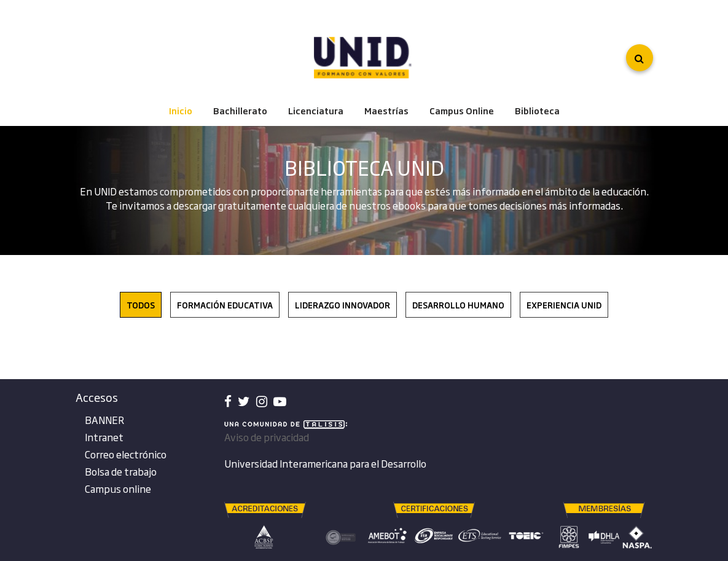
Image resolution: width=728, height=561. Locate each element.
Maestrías (386, 111)
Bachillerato (240, 111)
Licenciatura (316, 111)
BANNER (104, 420)
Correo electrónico (126, 454)
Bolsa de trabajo (121, 471)
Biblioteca (537, 111)
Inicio (181, 111)
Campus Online (462, 111)
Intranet (104, 437)
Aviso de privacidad (267, 437)
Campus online (118, 488)
